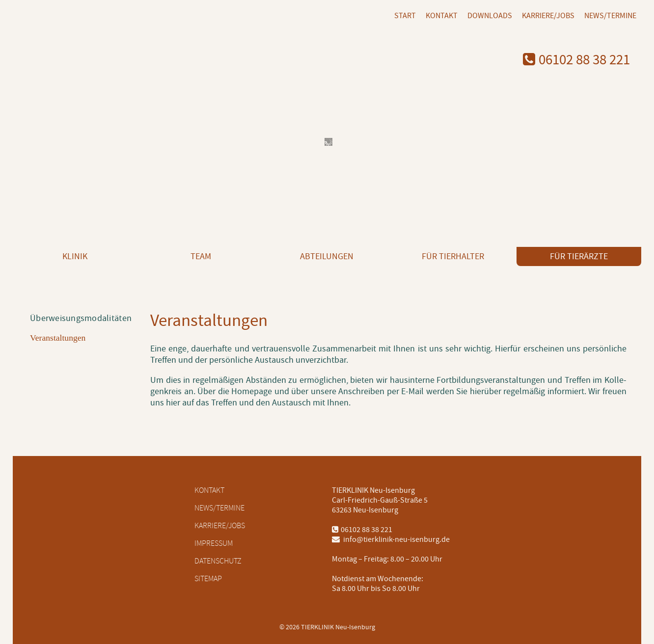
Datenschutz (218, 561)
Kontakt (442, 16)
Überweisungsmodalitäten (81, 318)
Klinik (75, 256)
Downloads (490, 16)
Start (405, 16)
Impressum (214, 543)
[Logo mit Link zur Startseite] (90, 44)
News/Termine (610, 16)
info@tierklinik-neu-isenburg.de (391, 539)
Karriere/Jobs (548, 16)
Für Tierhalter (453, 256)
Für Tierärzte (579, 256)
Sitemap (208, 579)
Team (201, 256)
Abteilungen (327, 256)
